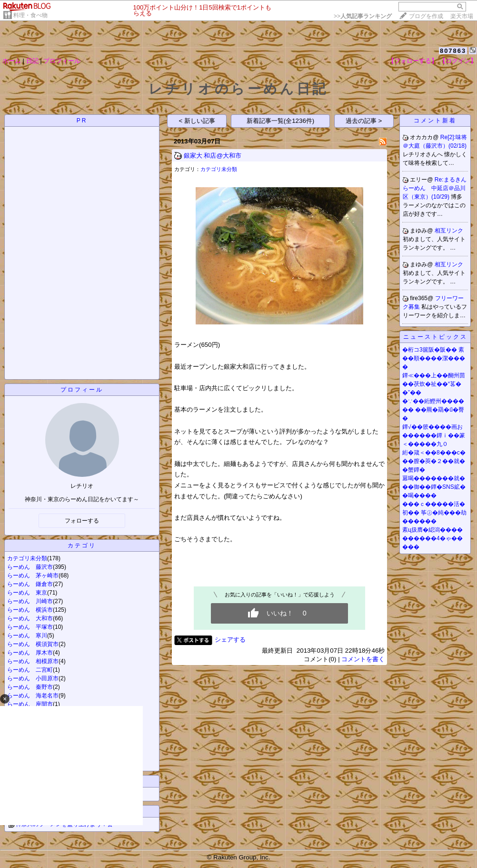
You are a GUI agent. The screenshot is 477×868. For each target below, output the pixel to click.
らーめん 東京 (27, 593)
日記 (32, 61)
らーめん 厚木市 (30, 653)
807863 (453, 51)
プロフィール (62, 61)
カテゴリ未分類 (27, 558)
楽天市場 (462, 16)
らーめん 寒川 (27, 636)
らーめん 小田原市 (33, 678)
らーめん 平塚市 (30, 627)
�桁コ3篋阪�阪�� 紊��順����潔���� (434, 358)
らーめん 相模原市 (33, 661)
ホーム (12, 61)
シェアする (230, 640)
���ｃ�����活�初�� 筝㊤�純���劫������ (434, 513)
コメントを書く (363, 659)
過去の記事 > (364, 121)
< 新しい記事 (197, 121)
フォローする (82, 521)
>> (363, 16)
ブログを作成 (426, 16)
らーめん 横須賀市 (33, 644)
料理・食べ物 (30, 15)
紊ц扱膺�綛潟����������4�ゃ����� (432, 538)
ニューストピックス (435, 337)
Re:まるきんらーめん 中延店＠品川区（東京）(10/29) (435, 188)
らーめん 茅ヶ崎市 (33, 575)
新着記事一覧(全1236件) (281, 121)
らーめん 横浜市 (30, 610)
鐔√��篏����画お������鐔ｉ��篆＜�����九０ (434, 435)
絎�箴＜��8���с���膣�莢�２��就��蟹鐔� (434, 461)
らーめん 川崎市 (30, 601)
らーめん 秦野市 (30, 687)
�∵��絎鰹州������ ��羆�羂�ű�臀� (433, 410)
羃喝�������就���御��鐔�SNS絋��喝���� (434, 487)
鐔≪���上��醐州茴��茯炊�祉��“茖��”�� (434, 384)
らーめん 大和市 (30, 618)
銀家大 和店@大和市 (213, 156)
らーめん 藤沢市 (30, 567)
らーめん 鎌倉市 (30, 584)
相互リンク (449, 231)
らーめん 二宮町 (30, 670)
